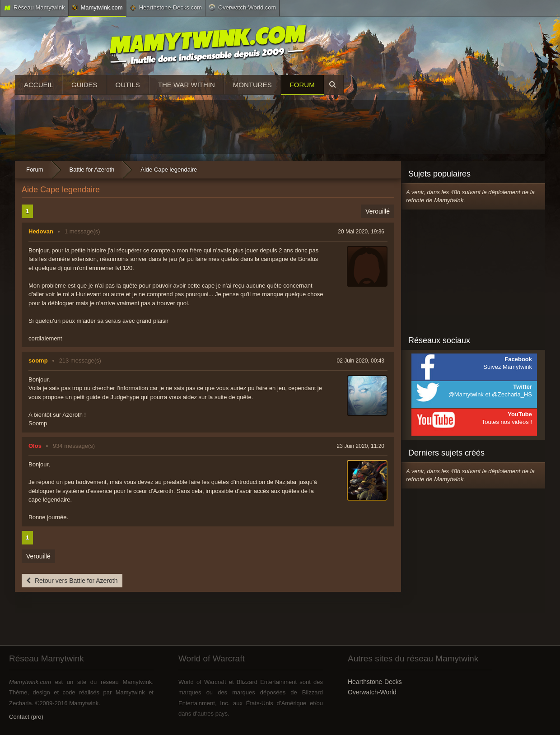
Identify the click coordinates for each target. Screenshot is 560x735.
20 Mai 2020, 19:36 (361, 232)
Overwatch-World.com (242, 7)
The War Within (187, 85)
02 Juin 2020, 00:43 (361, 361)
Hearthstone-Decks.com (166, 8)
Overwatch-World (372, 692)
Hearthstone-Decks (375, 682)
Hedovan (41, 231)
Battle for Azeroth (92, 170)
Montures (252, 85)
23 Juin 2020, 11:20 (361, 446)
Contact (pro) (26, 717)
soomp (38, 361)
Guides (84, 85)
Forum (302, 85)
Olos (35, 446)
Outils (128, 85)
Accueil (39, 85)
